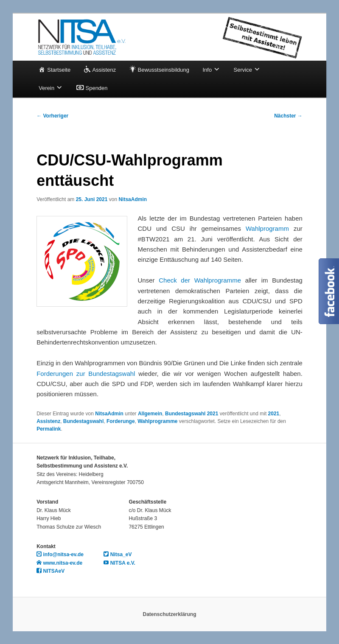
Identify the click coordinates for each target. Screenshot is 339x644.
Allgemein (150, 414)
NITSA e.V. (119, 563)
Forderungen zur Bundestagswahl (86, 374)
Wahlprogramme (157, 421)
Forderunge (121, 421)
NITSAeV (50, 571)
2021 (274, 414)
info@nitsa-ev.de (60, 554)
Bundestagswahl (83, 421)
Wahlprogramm (267, 228)
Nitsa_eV (118, 554)
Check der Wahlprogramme (200, 280)
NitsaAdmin (133, 199)
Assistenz (48, 421)
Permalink (49, 429)
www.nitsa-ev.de (59, 563)
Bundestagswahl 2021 (192, 414)
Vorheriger (52, 116)
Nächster (288, 116)
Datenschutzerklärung (169, 614)
